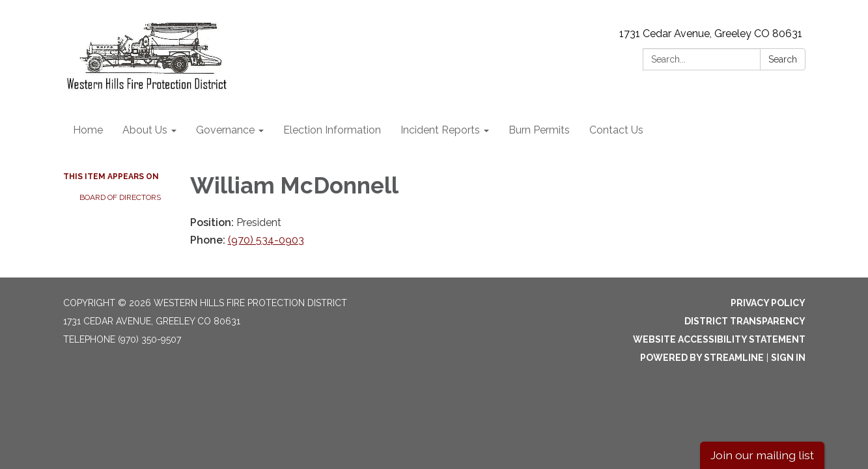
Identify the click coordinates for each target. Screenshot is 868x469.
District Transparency (745, 321)
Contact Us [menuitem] (616, 130)
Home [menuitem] (88, 130)
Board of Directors (120, 197)
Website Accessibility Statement (719, 339)
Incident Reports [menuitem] (440, 130)
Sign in (788, 358)
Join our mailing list (762, 455)
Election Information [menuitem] (332, 130)
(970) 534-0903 (266, 240)
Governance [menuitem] (225, 130)
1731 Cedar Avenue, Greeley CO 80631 (711, 34)
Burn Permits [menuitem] (539, 130)
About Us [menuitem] (145, 130)
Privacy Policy (768, 303)
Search (783, 59)
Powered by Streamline (702, 358)
